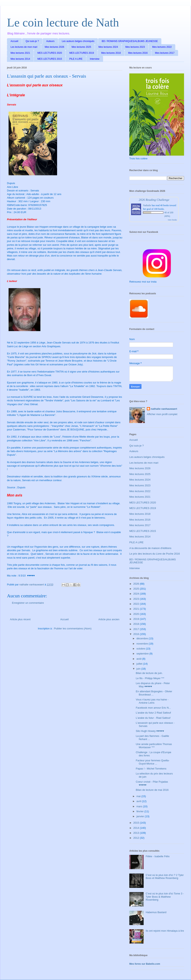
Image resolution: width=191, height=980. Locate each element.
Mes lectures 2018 (111, 53)
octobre (141, 649)
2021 (137, 609)
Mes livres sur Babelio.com (145, 964)
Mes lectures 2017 (165, 53)
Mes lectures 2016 (138, 53)
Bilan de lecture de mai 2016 (152, 790)
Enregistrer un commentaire (28, 603)
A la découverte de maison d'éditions (150, 548)
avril (139, 801)
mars (140, 806)
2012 (137, 838)
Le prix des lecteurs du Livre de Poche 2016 (155, 554)
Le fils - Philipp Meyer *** (150, 678)
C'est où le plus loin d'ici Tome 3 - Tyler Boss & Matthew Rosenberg (165, 897)
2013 (137, 833)
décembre (143, 638)
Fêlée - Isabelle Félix (158, 856)
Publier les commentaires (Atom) (73, 628)
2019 (137, 619)
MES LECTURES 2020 (50, 53)
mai (139, 796)
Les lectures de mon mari (24, 47)
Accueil (14, 41)
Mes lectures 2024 (108, 47)
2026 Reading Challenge (154, 200)
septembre (143, 654)
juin (139, 669)
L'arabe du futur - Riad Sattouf (153, 718)
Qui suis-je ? (32, 41)
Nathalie (147, 205)
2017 (137, 629)
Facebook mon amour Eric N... (153, 708)
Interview (95, 59)
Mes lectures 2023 (135, 47)
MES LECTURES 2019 (81, 53)
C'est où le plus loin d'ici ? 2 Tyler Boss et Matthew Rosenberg (165, 877)
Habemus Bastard (156, 912)
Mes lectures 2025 (81, 47)
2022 (137, 604)
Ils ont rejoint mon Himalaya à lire (165, 931)
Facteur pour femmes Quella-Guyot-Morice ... (153, 762)
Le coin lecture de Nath (63, 22)
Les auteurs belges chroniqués (78, 41)
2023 (137, 599)
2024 (137, 594)
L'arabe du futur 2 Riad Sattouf (153, 713)
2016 (137, 634)
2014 (137, 828)
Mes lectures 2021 (20, 53)
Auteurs (50, 41)
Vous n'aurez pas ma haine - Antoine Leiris (152, 701)
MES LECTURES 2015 (50, 59)
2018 (137, 624)
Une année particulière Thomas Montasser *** (154, 746)
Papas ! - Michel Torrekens (151, 769)
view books (172, 220)
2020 (137, 614)
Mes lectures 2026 (55, 47)
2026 (137, 584)
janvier (141, 816)
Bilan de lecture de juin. (149, 673)
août (139, 659)
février (140, 811)
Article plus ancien (109, 619)
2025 (137, 589)
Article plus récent (20, 619)
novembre (143, 644)
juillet (140, 664)
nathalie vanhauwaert (164, 409)
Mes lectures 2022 (162, 47)
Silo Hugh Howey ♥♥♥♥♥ (150, 731)
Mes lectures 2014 (20, 59)
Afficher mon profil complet (162, 414)
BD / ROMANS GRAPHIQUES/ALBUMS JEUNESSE (130, 41)
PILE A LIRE (76, 59)
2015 (137, 823)
